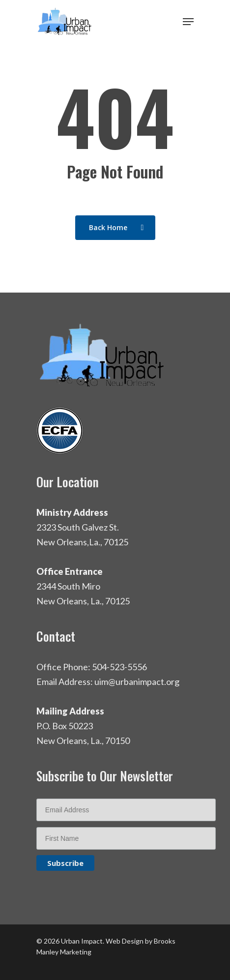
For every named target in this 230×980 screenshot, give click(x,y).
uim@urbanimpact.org (137, 682)
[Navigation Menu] (188, 22)
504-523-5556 (119, 667)
